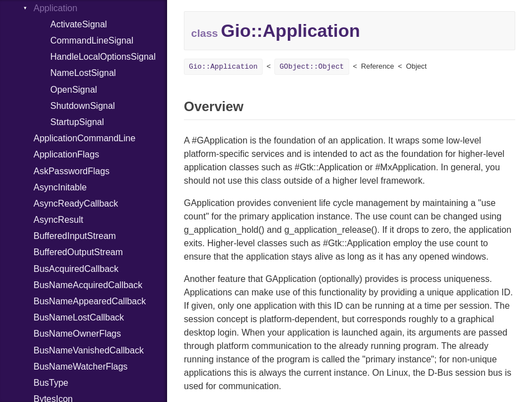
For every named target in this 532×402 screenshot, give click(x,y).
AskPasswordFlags (72, 171)
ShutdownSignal (83, 106)
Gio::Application (223, 67)
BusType (51, 383)
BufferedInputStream (75, 236)
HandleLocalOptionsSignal (103, 57)
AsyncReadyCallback (76, 204)
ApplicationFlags (66, 154)
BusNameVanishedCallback (89, 350)
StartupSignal (77, 122)
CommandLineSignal (92, 40)
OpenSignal (74, 90)
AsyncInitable (60, 187)
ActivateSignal (79, 24)
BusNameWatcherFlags (80, 367)
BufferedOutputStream (78, 252)
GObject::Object (312, 67)
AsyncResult (58, 220)
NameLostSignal (83, 73)
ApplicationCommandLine (84, 138)
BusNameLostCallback (79, 317)
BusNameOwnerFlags (77, 334)
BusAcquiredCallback (76, 269)
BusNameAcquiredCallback (88, 285)
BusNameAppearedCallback (90, 301)
